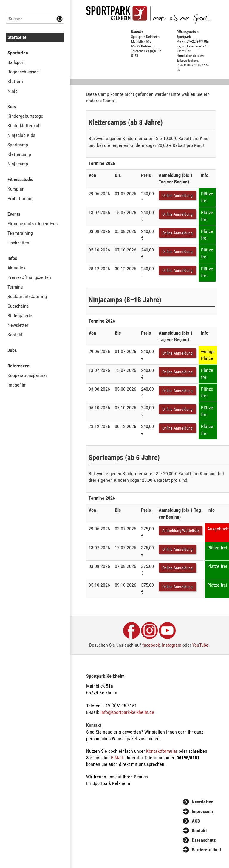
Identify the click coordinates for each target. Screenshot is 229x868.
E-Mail (117, 758)
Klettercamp (19, 154)
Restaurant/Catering (27, 296)
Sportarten (18, 53)
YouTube (200, 645)
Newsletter (18, 325)
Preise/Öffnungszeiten (29, 277)
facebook (151, 645)
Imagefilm (17, 385)
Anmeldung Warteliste (181, 530)
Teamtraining (20, 233)
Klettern (15, 81)
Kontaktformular (162, 751)
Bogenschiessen (23, 72)
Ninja (13, 91)
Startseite (17, 37)
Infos (12, 258)
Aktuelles (16, 268)
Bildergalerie (20, 316)
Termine (15, 287)
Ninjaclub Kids (21, 135)
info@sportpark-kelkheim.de (127, 712)
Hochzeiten (18, 243)
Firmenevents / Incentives (33, 224)
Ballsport (16, 62)
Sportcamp (18, 145)
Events (14, 214)
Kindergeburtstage (25, 116)
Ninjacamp (18, 164)
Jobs (12, 350)
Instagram (172, 645)
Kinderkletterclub (24, 126)
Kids (12, 106)
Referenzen (18, 366)
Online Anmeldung (177, 195)
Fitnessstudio (20, 179)
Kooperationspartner (27, 375)
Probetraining (21, 198)
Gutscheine (18, 306)
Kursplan (16, 189)
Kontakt (15, 335)
